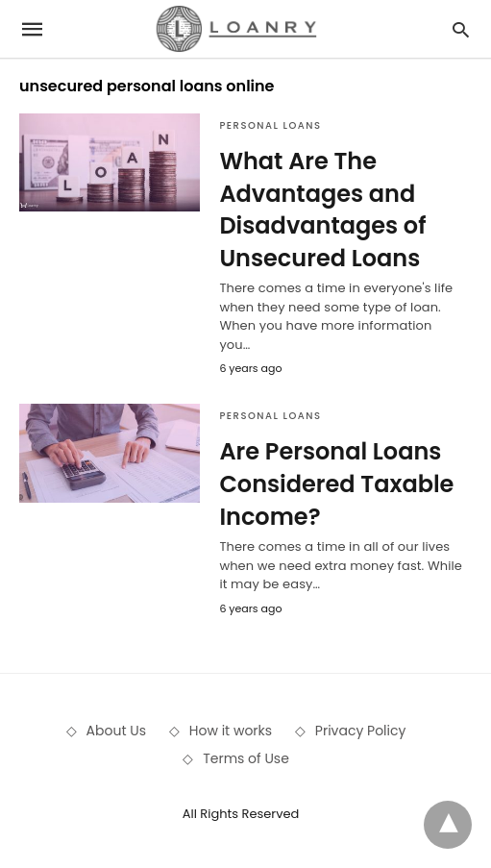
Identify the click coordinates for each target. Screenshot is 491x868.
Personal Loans (270, 125)
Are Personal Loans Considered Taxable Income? (336, 484)
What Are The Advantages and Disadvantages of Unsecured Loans (322, 210)
